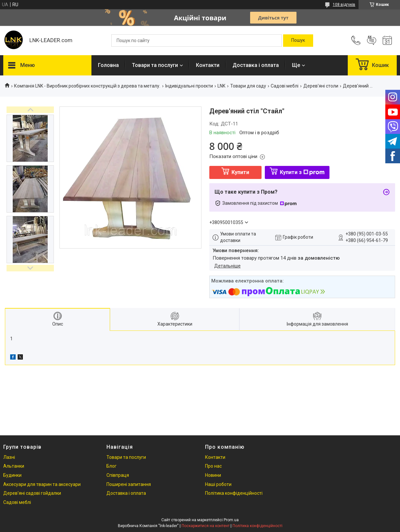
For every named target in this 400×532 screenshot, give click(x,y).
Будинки (12, 475)
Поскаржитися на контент (206, 526)
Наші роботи (218, 484)
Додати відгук (372, 40)
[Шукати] (298, 40)
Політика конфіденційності (234, 493)
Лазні (9, 457)
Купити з (302, 172)
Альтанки (14, 466)
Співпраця (118, 475)
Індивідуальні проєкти (189, 86)
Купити (240, 172)
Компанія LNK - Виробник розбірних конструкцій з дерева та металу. (87, 86)
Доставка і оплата (256, 65)
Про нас (213, 466)
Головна (108, 65)
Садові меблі (285, 86)
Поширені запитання (129, 484)
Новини (213, 475)
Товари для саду (248, 86)
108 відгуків (344, 5)
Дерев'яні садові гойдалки (32, 493)
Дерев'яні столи (321, 86)
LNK (221, 86)
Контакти (208, 65)
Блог (112, 466)
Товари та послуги (155, 65)
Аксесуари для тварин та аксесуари (42, 484)
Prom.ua (231, 520)
